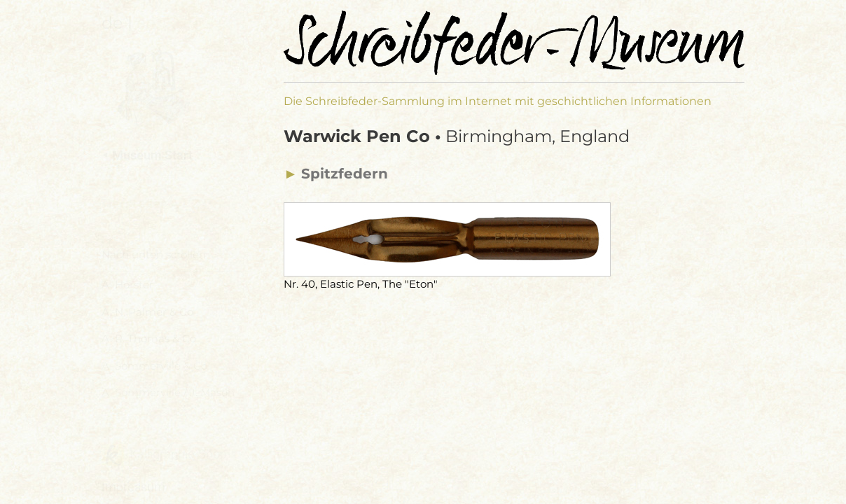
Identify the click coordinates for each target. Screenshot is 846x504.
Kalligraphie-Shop (164, 455)
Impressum (133, 487)
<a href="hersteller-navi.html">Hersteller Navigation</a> (172, 322)
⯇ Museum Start (147, 155)
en (146, 23)
